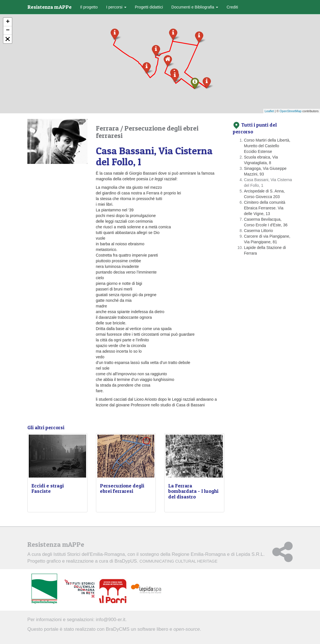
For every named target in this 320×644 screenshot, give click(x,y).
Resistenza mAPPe (50, 7)
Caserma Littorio (259, 231)
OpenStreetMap (291, 111)
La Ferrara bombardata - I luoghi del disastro (193, 491)
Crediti (232, 7)
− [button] (8, 31)
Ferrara (108, 128)
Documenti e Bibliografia (195, 7)
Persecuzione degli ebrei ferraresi (147, 132)
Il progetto (89, 7)
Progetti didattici (149, 7)
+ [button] (8, 22)
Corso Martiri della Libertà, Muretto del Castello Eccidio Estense (267, 146)
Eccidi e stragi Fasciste (48, 488)
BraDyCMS (118, 629)
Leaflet (269, 111)
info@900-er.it (111, 620)
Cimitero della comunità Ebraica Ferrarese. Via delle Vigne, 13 (265, 208)
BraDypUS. (166, 561)
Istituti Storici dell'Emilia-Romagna (89, 554)
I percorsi (116, 7)
